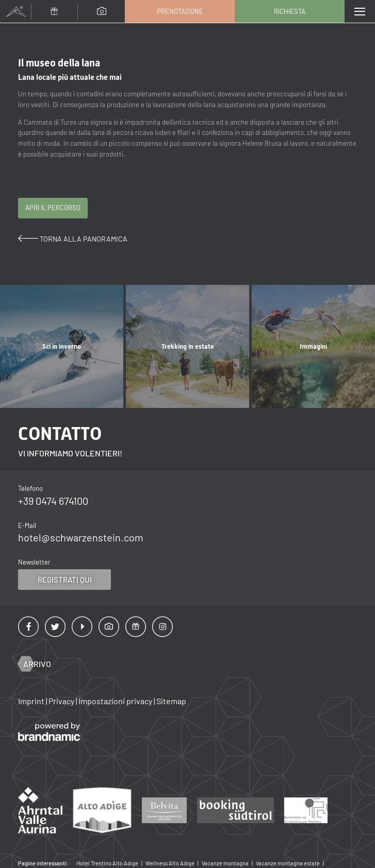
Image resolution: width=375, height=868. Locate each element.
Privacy (62, 701)
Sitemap (171, 701)
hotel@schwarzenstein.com (81, 537)
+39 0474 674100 (53, 501)
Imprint (32, 701)
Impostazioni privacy (116, 701)
